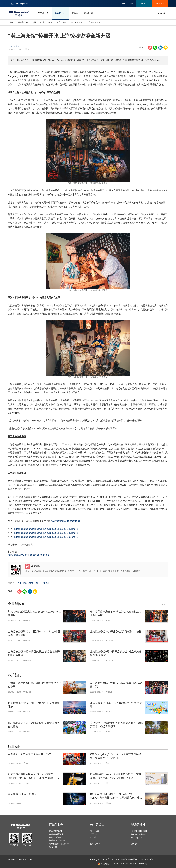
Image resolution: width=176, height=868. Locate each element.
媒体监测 (160, 4)
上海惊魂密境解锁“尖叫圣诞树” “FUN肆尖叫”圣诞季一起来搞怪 (34, 633)
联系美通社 (138, 824)
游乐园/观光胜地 (25, 583)
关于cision (95, 834)
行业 (42, 22)
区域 (50, 22)
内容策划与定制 (56, 831)
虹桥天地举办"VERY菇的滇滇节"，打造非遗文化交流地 (34, 725)
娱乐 (38, 583)
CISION (142, 859)
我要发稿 (144, 4)
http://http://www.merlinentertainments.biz (28, 555)
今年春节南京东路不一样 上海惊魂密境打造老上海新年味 (116, 613)
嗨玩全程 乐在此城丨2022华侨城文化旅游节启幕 (116, 705)
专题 (34, 22)
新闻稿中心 (60, 13)
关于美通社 (97, 824)
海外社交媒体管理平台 (59, 844)
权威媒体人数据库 (57, 840)
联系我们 (88, 13)
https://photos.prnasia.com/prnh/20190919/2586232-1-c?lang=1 (46, 537)
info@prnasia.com (139, 834)
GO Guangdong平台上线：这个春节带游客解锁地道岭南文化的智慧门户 (115, 756)
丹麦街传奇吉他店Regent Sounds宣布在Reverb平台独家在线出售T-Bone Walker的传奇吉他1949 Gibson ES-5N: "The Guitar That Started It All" (34, 776)
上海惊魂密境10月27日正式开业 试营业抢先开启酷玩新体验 (34, 653)
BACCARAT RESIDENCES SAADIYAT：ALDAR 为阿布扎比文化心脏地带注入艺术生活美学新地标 (116, 796)
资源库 (75, 13)
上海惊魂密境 (14, 46)
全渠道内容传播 (56, 834)
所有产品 (53, 847)
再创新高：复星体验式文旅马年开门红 (29, 754)
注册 (123, 4)
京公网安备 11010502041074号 (113, 864)
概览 (12, 22)
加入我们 (94, 837)
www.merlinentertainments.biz (66, 521)
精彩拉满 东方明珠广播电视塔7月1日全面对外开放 (34, 705)
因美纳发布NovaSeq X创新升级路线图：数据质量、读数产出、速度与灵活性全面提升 (115, 776)
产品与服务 (43, 13)
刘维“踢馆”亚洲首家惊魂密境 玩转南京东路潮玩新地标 (34, 613)
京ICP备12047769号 (138, 864)
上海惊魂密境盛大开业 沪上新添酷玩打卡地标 (116, 632)
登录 (131, 4)
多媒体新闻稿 (77, 22)
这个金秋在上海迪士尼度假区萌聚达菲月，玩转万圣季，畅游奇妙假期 (117, 725)
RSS (32, 859)
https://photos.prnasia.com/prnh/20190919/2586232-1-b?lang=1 (46, 533)
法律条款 (12, 859)
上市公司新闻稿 (94, 22)
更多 (165, 604)
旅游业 (47, 583)
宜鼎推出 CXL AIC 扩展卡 (22, 794)
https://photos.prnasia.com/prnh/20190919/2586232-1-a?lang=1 (46, 529)
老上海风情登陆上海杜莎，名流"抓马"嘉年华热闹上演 (116, 685)
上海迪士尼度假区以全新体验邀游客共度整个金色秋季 (34, 685)
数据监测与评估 (56, 837)
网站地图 (23, 859)
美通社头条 (62, 22)
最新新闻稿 (23, 22)
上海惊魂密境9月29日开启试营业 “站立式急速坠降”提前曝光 (116, 653)
